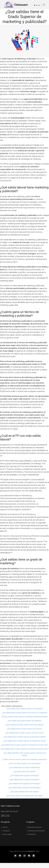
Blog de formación (34, 827)
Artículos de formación (35, 831)
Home (4, 827)
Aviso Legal (6, 834)
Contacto (5, 831)
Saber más (5, 815)
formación (31, 834)
